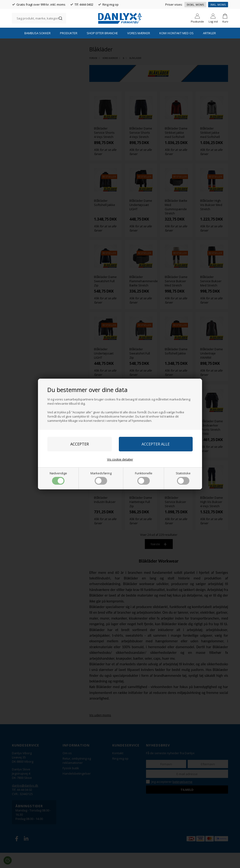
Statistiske (183, 478)
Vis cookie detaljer (120, 459)
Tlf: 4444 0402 (84, 4)
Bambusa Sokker (37, 48)
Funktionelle (144, 478)
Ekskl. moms (195, 5)
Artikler (209, 48)
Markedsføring (101, 478)
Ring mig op (111, 4)
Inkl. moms (218, 5)
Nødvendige (58, 478)
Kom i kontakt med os (176, 48)
